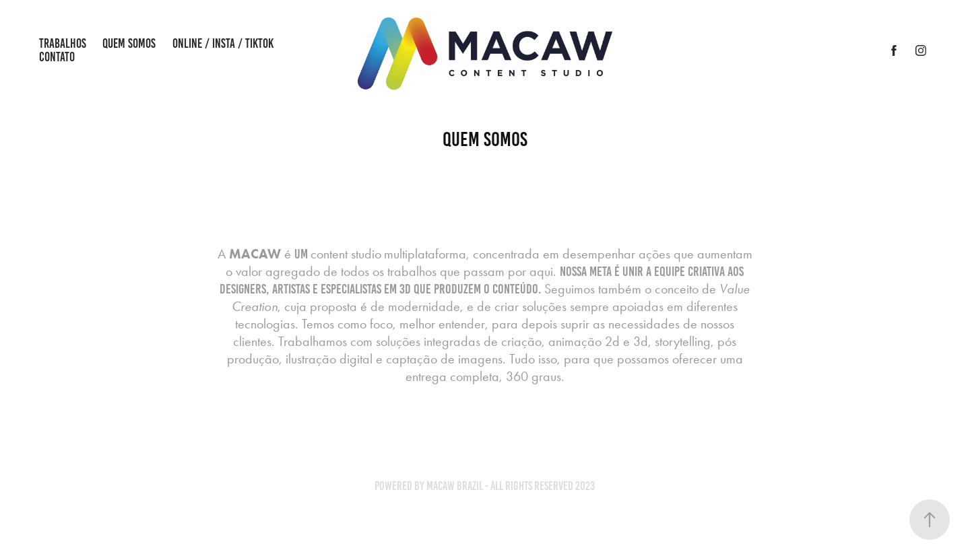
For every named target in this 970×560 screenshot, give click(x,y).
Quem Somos (129, 43)
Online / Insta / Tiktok (223, 43)
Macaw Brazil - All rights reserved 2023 (511, 486)
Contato (57, 57)
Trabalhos (63, 43)
